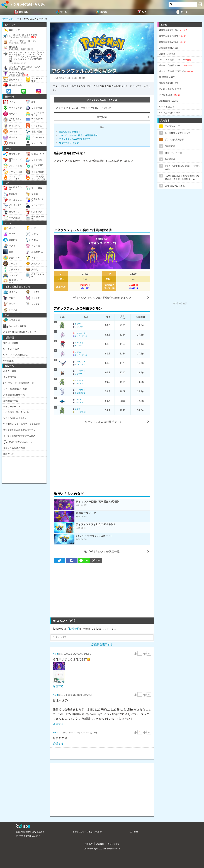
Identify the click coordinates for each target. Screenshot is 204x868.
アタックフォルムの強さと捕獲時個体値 (78, 135)
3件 (83, 78)
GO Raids (134, 832)
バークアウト (80, 362)
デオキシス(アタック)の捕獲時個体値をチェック (102, 298)
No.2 (55, 695)
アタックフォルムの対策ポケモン (75, 139)
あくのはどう (80, 364)
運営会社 (100, 844)
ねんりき (78, 352)
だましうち (79, 343)
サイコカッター (81, 333)
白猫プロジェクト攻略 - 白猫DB (30, 832)
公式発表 (102, 117)
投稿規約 (74, 629)
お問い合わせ (113, 844)
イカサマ (78, 345)
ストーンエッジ (81, 412)
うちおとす (79, 380)
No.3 (55, 654)
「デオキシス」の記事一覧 (102, 551)
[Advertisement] (102, 199)
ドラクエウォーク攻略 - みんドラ (87, 832)
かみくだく (79, 327)
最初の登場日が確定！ (70, 132)
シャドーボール (81, 336)
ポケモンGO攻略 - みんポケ (28, 4)
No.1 (55, 732)
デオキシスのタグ (69, 143)
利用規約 (89, 844)
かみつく (78, 324)
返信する (58, 686)
